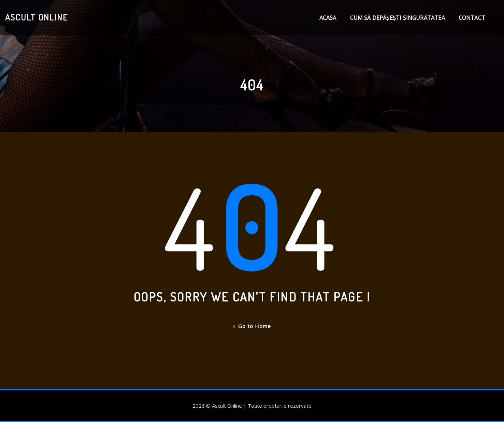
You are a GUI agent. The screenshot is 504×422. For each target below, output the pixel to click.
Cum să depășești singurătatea (398, 18)
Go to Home (252, 326)
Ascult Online (37, 17)
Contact (472, 18)
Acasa (328, 18)
